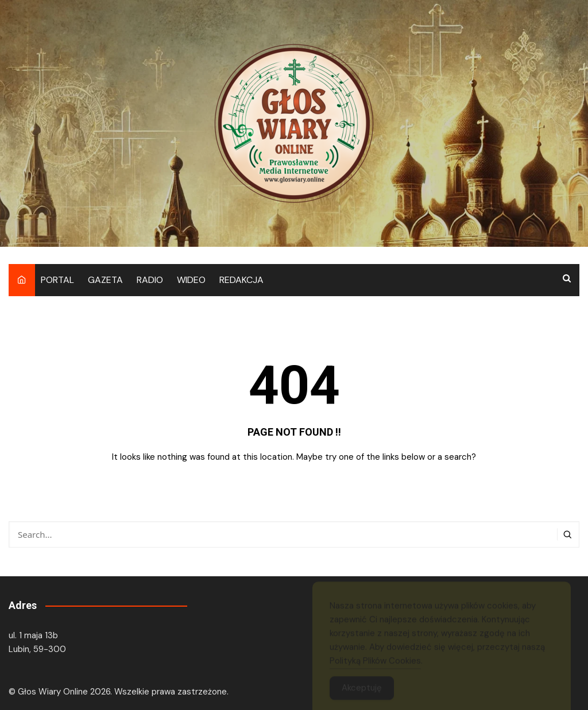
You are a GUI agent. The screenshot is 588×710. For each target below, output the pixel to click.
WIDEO (191, 280)
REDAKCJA (241, 280)
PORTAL (57, 280)
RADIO (150, 280)
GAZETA (105, 280)
